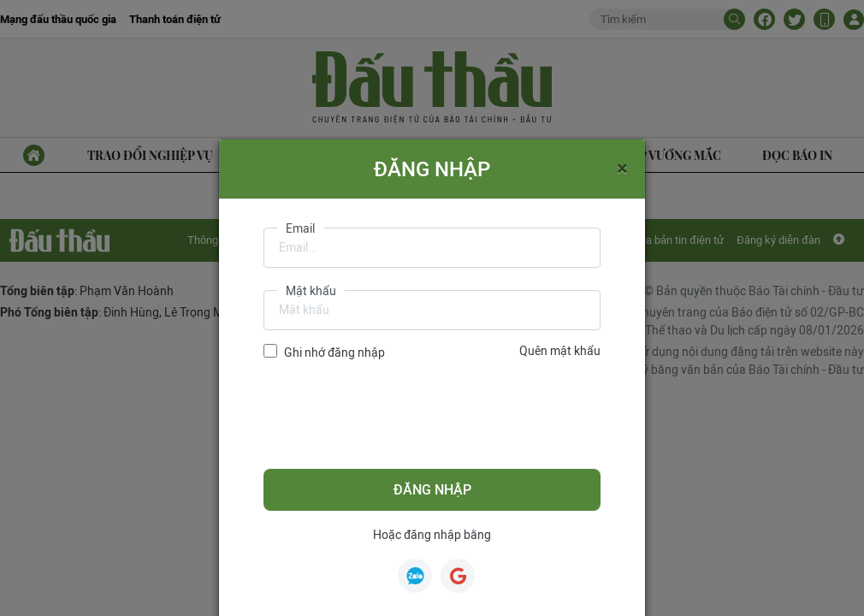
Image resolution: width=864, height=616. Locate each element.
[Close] (622, 168)
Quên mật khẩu (560, 351)
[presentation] (394, 415)
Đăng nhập (432, 490)
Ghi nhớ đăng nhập (334, 352)
